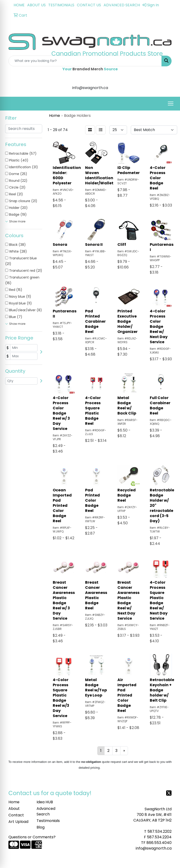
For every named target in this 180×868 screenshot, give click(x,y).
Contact (16, 815)
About (14, 809)
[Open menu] (171, 104)
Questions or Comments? (32, 837)
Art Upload (18, 822)
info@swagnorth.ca (154, 848)
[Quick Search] (85, 61)
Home (14, 802)
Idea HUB (45, 802)
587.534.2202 (159, 831)
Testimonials (48, 821)
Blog (41, 827)
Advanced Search (46, 811)
